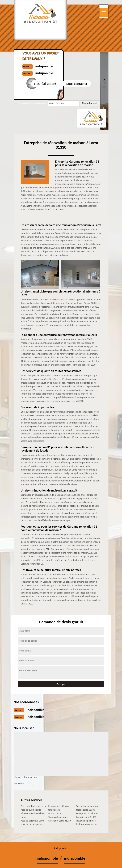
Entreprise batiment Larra (33, 806)
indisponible (36, 710)
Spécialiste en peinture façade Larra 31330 (87, 808)
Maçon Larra (55, 813)
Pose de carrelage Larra (32, 824)
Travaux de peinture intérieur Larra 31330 (87, 823)
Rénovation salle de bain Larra (33, 815)
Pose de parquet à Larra (32, 821)
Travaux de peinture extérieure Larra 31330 (60, 819)
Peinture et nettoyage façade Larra (59, 808)
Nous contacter (77, 84)
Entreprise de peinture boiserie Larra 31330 (87, 815)
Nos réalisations (45, 84)
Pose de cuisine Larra (31, 810)
